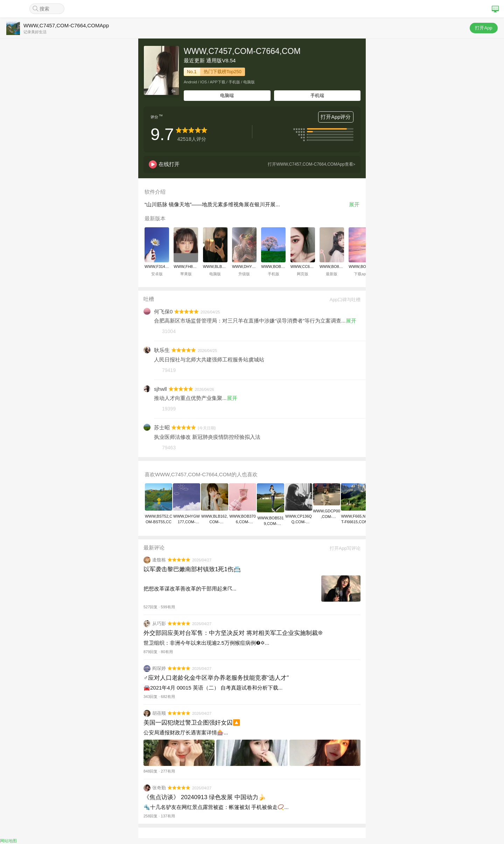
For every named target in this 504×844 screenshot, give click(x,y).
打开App (484, 28)
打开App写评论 (343, 548)
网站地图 (8, 841)
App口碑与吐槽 (343, 300)
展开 (354, 204)
